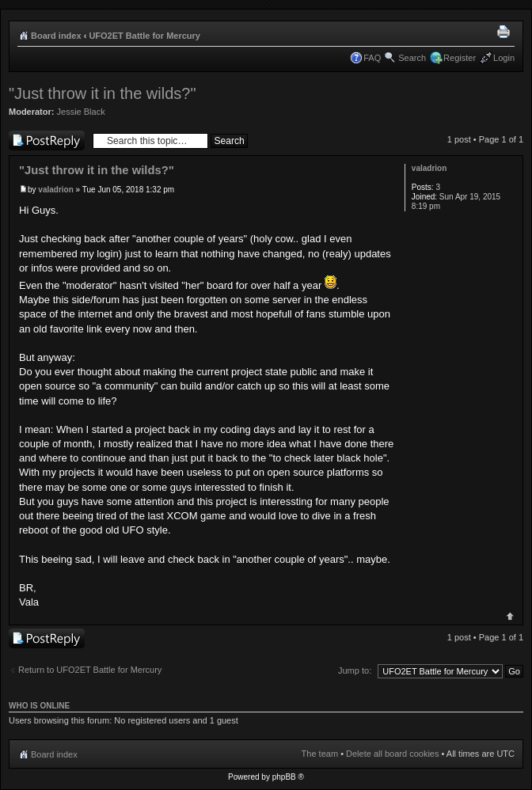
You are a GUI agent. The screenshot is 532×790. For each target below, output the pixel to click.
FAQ (372, 58)
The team (320, 754)
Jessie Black (81, 112)
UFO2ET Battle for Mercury (144, 36)
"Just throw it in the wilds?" (103, 93)
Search (412, 58)
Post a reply (47, 141)
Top (510, 616)
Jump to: (355, 670)
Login (504, 58)
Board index (56, 36)
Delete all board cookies (392, 754)
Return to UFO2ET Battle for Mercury (90, 670)
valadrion (55, 190)
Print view (506, 32)
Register (460, 58)
